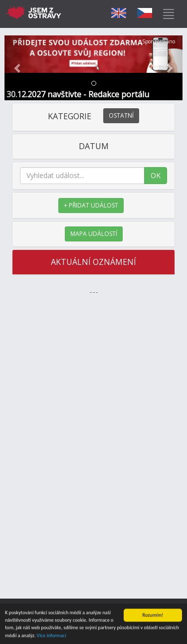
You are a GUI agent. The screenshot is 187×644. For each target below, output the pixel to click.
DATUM (94, 146)
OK (156, 175)
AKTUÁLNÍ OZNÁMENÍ (93, 262)
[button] (18, 68)
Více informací (52, 636)
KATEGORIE (93, 116)
